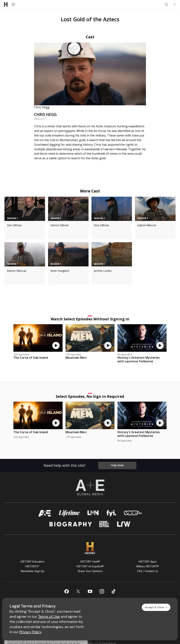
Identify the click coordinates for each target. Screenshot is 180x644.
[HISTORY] (6, 4)
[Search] (166, 4)
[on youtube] (90, 591)
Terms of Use (49, 616)
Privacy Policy (30, 632)
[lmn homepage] (93, 513)
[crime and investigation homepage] (104, 524)
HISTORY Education (32, 562)
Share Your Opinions (90, 571)
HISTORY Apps (148, 562)
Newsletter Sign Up (32, 571)
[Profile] (174, 4)
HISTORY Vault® (90, 562)
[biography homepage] (71, 524)
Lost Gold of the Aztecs (90, 19)
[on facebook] (66, 591)
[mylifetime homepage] (69, 513)
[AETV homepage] (45, 513)
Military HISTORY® (148, 566)
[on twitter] (78, 591)
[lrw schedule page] (124, 524)
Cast (90, 37)
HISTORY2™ (32, 566)
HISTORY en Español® (90, 566)
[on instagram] (102, 591)
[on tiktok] (114, 591)
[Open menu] (13, 4)
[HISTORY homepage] (90, 548)
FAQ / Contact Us (148, 571)
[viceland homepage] (133, 513)
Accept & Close (156, 607)
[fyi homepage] (112, 513)
